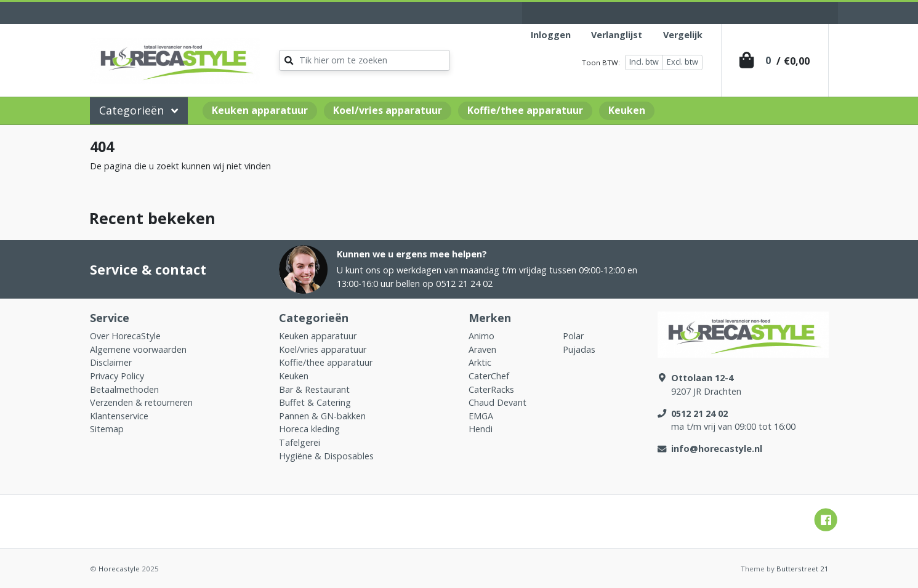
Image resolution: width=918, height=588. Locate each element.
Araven (482, 349)
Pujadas (579, 349)
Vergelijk (683, 35)
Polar (573, 336)
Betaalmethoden (124, 389)
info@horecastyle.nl (717, 449)
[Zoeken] (364, 60)
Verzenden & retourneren (141, 402)
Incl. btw (644, 62)
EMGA (481, 416)
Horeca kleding (309, 429)
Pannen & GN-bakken (322, 416)
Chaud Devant (497, 402)
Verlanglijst (617, 35)
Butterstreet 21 (803, 569)
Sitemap (107, 429)
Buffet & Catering (315, 402)
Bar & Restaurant (314, 389)
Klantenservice (119, 416)
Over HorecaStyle (125, 336)
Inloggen (551, 35)
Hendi (481, 429)
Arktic (480, 362)
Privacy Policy (117, 376)
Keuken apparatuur (260, 110)
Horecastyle (119, 569)
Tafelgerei (300, 442)
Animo (481, 336)
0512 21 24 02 (699, 413)
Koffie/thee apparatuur (525, 110)
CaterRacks (491, 389)
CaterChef (489, 376)
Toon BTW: (601, 62)
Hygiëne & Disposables (326, 456)
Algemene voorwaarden (138, 349)
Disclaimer (111, 362)
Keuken (627, 110)
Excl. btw (682, 62)
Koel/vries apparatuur (388, 110)
